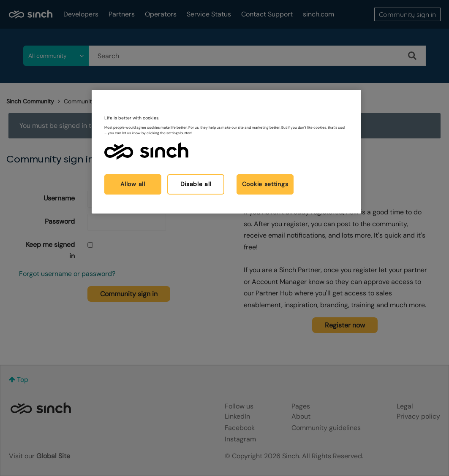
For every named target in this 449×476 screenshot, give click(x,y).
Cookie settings (265, 184)
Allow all (133, 184)
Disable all (196, 184)
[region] (226, 152)
